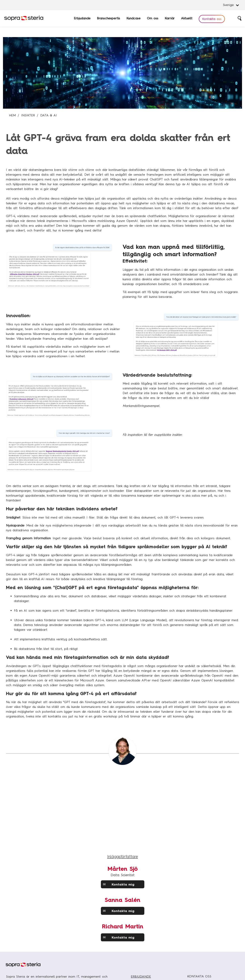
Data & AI (49, 115)
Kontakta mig (119, 884)
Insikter (28, 115)
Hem (12, 115)
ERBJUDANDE (141, 977)
